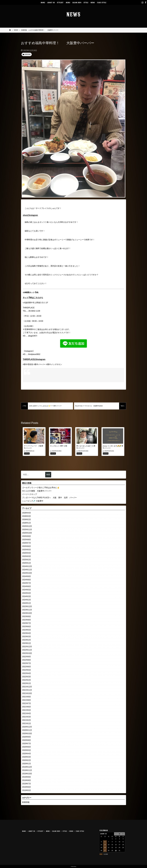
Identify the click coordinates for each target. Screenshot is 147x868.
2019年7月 (27, 784)
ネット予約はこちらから (33, 298)
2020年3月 (27, 757)
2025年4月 (27, 553)
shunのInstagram (30, 215)
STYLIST (60, 2)
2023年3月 (27, 637)
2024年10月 (27, 573)
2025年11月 (27, 530)
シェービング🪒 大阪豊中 (33, 501)
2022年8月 (27, 660)
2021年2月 (27, 720)
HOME (43, 2)
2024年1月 (27, 603)
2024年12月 (27, 566)
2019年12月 (27, 767)
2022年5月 (27, 670)
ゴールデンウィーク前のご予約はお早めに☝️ (41, 488)
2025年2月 (27, 560)
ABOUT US (51, 2)
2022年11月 (27, 650)
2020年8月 (27, 740)
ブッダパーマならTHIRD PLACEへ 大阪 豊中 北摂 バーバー (49, 498)
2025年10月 (27, 533)
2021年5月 (27, 710)
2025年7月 (27, 543)
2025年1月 (27, 563)
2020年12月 (27, 727)
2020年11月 (27, 730)
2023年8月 (27, 620)
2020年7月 (27, 744)
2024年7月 (27, 583)
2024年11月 (27, 570)
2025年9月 (27, 536)
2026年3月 (27, 516)
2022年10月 (27, 653)
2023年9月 (27, 616)
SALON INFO (77, 2)
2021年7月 (27, 703)
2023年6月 (27, 626)
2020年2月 (27, 760)
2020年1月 (27, 764)
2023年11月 (27, 610)
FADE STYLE (102, 2)
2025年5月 (27, 550)
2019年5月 (27, 790)
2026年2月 (27, 519)
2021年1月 (27, 723)
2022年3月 (27, 677)
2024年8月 (27, 580)
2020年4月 (27, 754)
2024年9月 (27, 576)
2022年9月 (27, 657)
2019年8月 (27, 780)
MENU (68, 2)
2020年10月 (27, 733)
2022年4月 (27, 673)
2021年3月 (27, 717)
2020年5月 (27, 750)
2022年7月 (27, 663)
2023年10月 (27, 613)
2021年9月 (27, 697)
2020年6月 (27, 747)
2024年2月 (27, 600)
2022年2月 (27, 680)
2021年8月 (27, 700)
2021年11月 (27, 690)
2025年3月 (27, 556)
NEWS (93, 2)
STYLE (86, 2)
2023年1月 (27, 643)
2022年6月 (27, 667)
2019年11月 (27, 770)
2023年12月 (27, 606)
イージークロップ (29, 494)
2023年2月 (27, 640)
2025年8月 (27, 540)
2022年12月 (27, 647)
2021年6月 (27, 707)
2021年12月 (27, 687)
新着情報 (26, 802)
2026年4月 (27, 513)
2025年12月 (27, 526)
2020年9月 (27, 737)
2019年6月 (27, 787)
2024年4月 (27, 593)
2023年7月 (27, 623)
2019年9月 (27, 777)
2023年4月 (27, 633)
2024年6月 (27, 586)
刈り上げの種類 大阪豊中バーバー (37, 491)
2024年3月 (27, 596)
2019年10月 (27, 774)
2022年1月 (27, 683)
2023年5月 (27, 630)
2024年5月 (27, 590)
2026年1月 (27, 523)
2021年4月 (27, 713)
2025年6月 (27, 546)
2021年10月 (27, 693)
